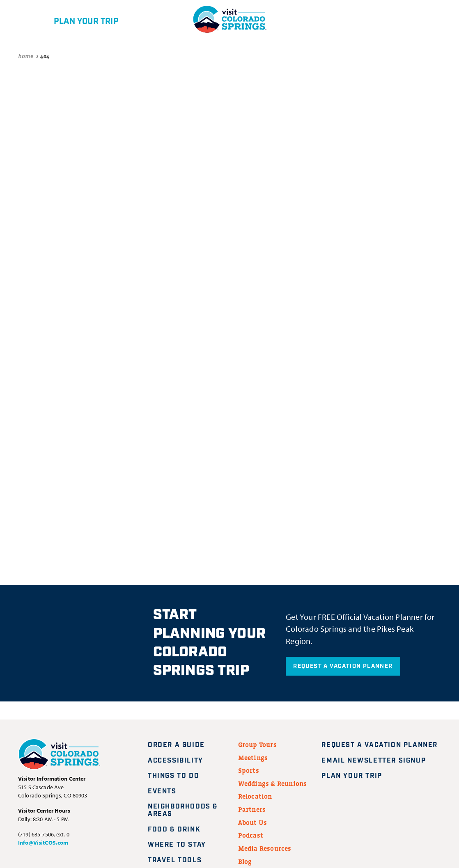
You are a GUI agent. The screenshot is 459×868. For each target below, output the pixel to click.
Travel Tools (175, 860)
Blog (245, 861)
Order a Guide (176, 745)
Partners (252, 809)
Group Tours (257, 745)
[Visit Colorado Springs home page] (59, 756)
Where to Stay (177, 845)
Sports (249, 770)
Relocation (255, 796)
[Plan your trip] (72, 19)
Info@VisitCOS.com (43, 843)
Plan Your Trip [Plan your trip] (357, 776)
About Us (253, 822)
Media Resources (265, 848)
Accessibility (176, 761)
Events (162, 791)
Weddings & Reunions (273, 783)
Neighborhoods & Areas (183, 810)
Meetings (253, 758)
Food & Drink (174, 830)
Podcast (251, 835)
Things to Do (173, 776)
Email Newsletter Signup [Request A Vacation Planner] (379, 761)
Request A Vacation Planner (343, 666)
